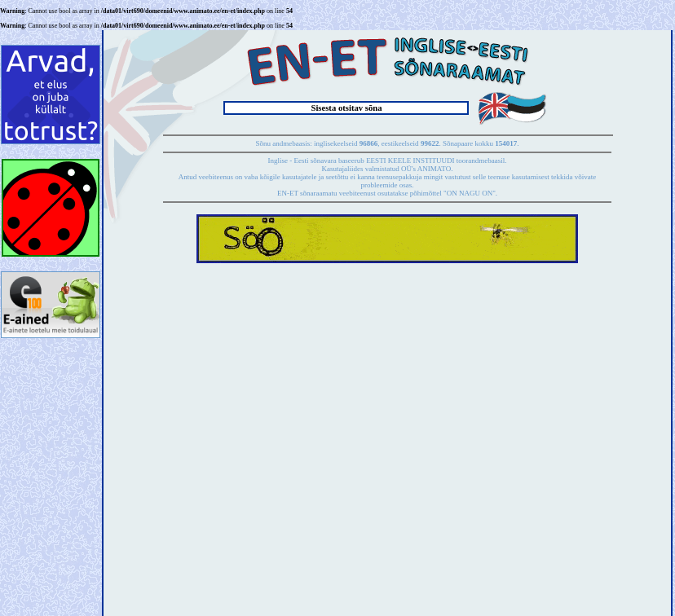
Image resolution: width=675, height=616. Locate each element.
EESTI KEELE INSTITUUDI (410, 161)
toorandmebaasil (481, 161)
